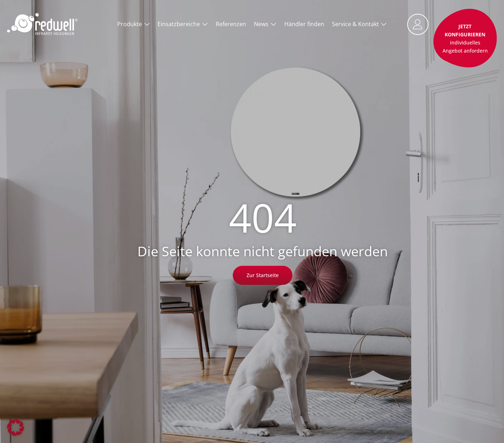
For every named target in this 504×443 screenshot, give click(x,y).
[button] (16, 427)
